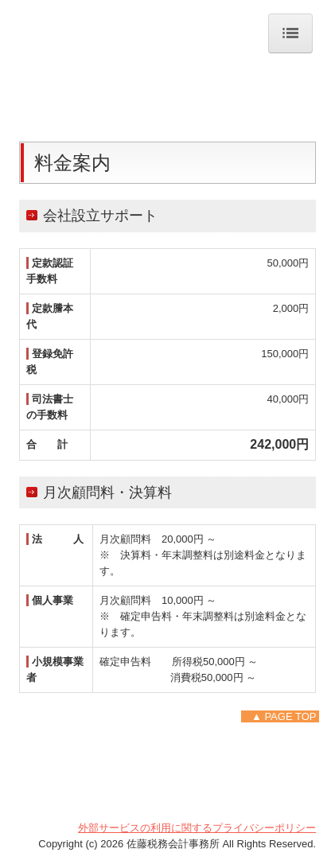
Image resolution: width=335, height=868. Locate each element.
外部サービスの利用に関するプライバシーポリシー (197, 828)
